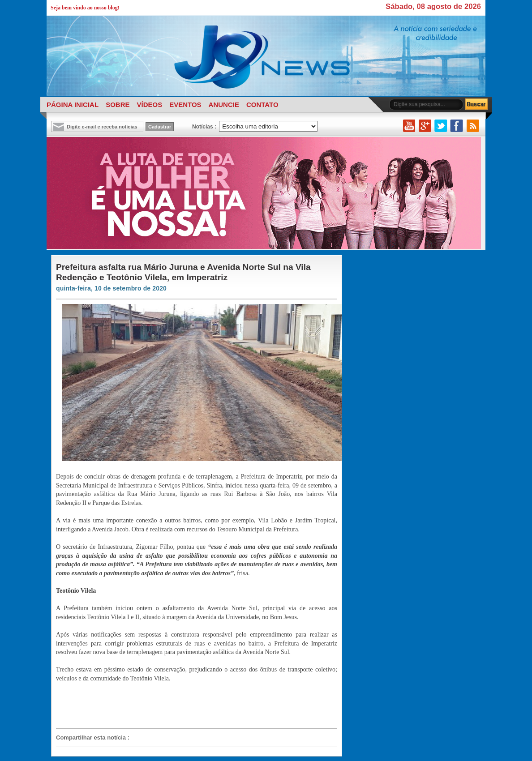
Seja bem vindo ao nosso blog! (85, 8)
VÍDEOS (149, 105)
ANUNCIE (224, 105)
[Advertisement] (192, 705)
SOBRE (118, 105)
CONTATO (262, 105)
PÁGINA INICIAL (73, 105)
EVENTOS (185, 105)
